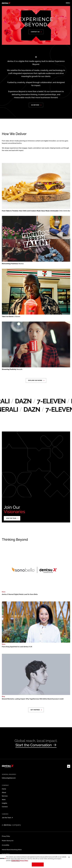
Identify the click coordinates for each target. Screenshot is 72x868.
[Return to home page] (6, 3)
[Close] (69, 857)
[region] (36, 861)
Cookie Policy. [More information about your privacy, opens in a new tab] (16, 861)
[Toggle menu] (68, 3)
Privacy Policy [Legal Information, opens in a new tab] (24, 861)
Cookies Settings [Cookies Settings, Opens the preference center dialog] (38, 864)
